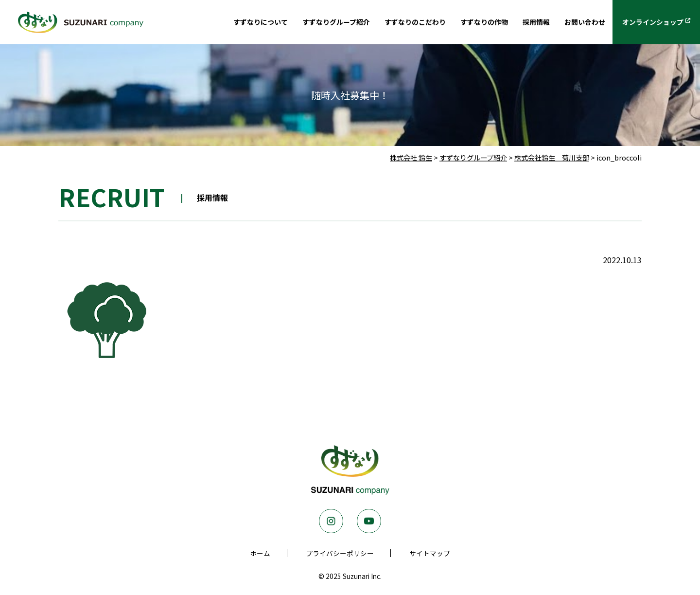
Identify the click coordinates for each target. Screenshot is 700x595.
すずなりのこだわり (385, 23)
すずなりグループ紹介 (296, 23)
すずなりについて (212, 23)
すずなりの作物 (461, 23)
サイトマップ (430, 553)
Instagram (331, 521)
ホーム (260, 553)
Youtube (369, 521)
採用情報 (519, 23)
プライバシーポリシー (340, 553)
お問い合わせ (572, 23)
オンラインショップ (647, 23)
